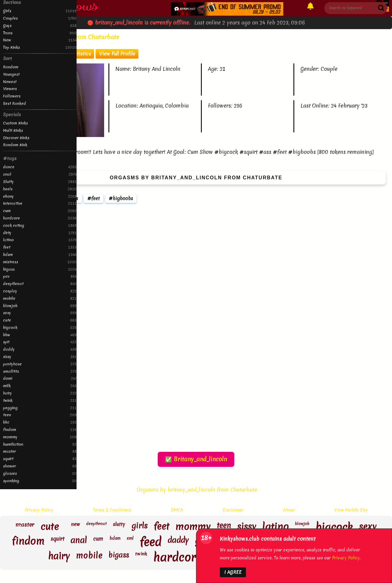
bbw (40, 335)
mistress (40, 262)
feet (40, 247)
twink (40, 400)
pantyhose (40, 364)
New (40, 40)
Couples (40, 18)
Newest (10, 82)
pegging (40, 408)
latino (40, 240)
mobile (40, 298)
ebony (40, 196)
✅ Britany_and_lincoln (196, 459)
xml (130, 539)
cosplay (40, 291)
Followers (12, 96)
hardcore (40, 218)
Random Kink (15, 145)
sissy (40, 357)
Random (11, 67)
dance (40, 167)
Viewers (10, 89)
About (289, 510)
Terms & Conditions (112, 510)
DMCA (177, 510)
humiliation (40, 444)
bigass (40, 269)
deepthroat (40, 284)
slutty (119, 525)
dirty (40, 233)
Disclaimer (233, 510)
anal (40, 174)
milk (40, 386)
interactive (40, 203)
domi (40, 378)
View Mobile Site (351, 510)
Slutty (40, 182)
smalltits (40, 371)
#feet (94, 198)
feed (151, 542)
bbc (40, 422)
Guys (40, 26)
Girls (40, 11)
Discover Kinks (16, 138)
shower (40, 466)
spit (40, 342)
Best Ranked (15, 103)
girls (139, 526)
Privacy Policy (39, 510)
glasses (40, 473)
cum (40, 211)
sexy (40, 313)
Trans (40, 33)
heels (40, 189)
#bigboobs (121, 198)
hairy (40, 393)
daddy (40, 349)
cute (40, 320)
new (75, 525)
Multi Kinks (13, 130)
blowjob (40, 306)
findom (40, 430)
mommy (40, 437)
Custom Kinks (15, 123)
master (40, 451)
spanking (40, 481)
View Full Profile (117, 54)
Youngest (11, 74)
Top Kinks (40, 47)
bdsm (40, 255)
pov (40, 276)
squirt (40, 459)
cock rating (40, 225)
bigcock (40, 328)
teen (40, 415)
